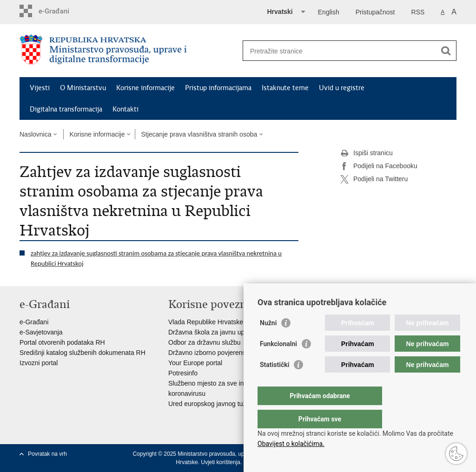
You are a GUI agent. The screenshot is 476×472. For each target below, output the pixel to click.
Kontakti (126, 109)
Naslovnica (35, 134)
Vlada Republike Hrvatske (206, 322)
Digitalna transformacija (66, 109)
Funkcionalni (278, 362)
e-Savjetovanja (41, 332)
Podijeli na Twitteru (374, 179)
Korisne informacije (145, 88)
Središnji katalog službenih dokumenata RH (83, 353)
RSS (418, 12)
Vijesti (40, 88)
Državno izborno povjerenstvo (211, 353)
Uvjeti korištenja (221, 462)
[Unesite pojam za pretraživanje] (340, 51)
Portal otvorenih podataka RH (62, 342)
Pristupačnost (375, 12)
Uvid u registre (342, 88)
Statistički (274, 383)
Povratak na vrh (47, 454)
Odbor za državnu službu (205, 342)
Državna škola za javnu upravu (213, 332)
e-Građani (34, 322)
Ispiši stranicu (367, 153)
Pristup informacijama (218, 88)
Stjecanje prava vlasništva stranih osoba (199, 134)
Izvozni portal (39, 363)
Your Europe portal (195, 363)
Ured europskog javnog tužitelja (214, 404)
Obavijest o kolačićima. (291, 444)
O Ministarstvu (83, 88)
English (329, 12)
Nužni (268, 341)
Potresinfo (183, 373)
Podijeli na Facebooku (379, 166)
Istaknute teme (285, 88)
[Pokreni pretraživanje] (446, 51)
